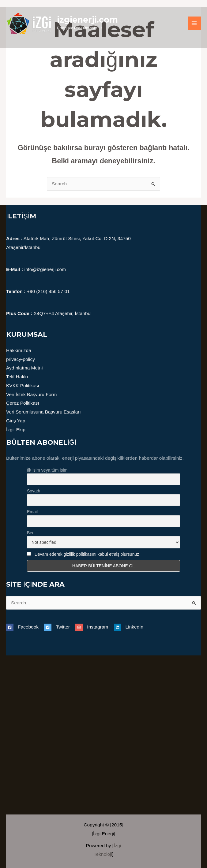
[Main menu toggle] (194, 23)
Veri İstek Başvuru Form (31, 394)
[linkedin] (129, 627)
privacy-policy (21, 359)
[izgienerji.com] (29, 23)
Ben (31, 533)
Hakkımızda (19, 350)
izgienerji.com (87, 20)
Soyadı (34, 491)
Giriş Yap (16, 421)
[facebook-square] (24, 627)
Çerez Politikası (23, 403)
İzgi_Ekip (16, 430)
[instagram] (94, 627)
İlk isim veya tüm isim (47, 470)
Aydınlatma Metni (24, 368)
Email (32, 512)
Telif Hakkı (17, 377)
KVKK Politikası (23, 386)
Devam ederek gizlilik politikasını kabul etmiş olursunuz (87, 554)
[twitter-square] (59, 627)
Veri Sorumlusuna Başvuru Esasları (43, 412)
